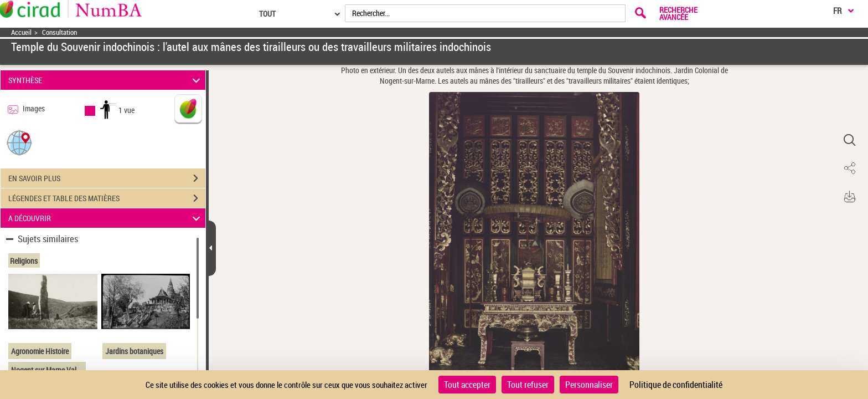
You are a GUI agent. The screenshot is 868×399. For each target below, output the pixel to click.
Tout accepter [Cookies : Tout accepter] (467, 385)
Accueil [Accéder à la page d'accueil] (21, 32)
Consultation (60, 32)
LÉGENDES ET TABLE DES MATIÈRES (107, 198)
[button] (19, 142)
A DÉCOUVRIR (106, 218)
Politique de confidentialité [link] (676, 385)
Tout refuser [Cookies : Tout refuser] (528, 385)
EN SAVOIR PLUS (107, 178)
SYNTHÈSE (106, 80)
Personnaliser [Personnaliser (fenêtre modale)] (589, 385)
